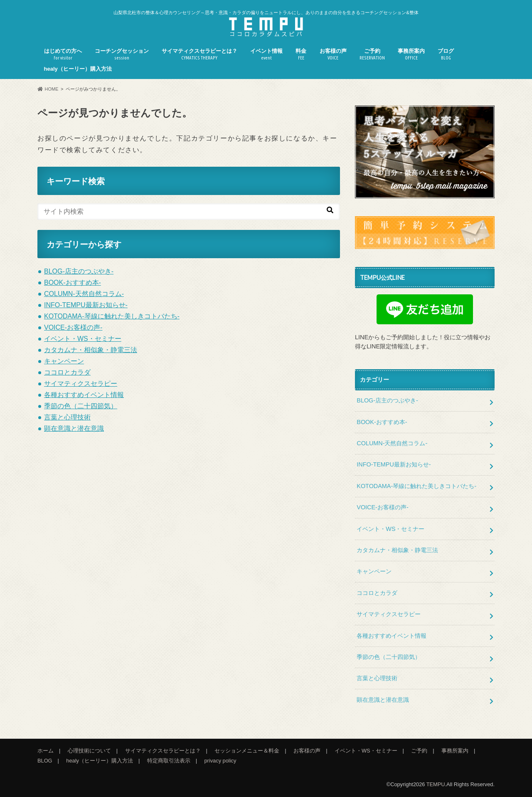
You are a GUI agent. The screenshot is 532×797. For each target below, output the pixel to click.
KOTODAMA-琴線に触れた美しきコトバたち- (112, 316)
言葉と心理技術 (67, 417)
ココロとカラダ (67, 372)
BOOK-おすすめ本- (73, 283)
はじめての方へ (63, 54)
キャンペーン (64, 361)
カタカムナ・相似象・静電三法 (91, 350)
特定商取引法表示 (169, 761)
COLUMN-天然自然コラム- (84, 294)
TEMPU (436, 784)
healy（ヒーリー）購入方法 (78, 69)
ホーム (46, 751)
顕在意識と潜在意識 (74, 428)
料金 (301, 54)
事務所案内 (411, 54)
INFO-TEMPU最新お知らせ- (86, 305)
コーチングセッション (122, 54)
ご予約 (372, 54)
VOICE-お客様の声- (73, 327)
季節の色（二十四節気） (81, 406)
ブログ (446, 54)
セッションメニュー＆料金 (247, 751)
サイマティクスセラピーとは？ (199, 54)
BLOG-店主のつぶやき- (79, 271)
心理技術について (89, 751)
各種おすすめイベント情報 (84, 395)
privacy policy (220, 761)
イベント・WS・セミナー (83, 339)
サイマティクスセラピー (81, 384)
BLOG (45, 761)
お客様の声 (333, 54)
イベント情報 (266, 54)
